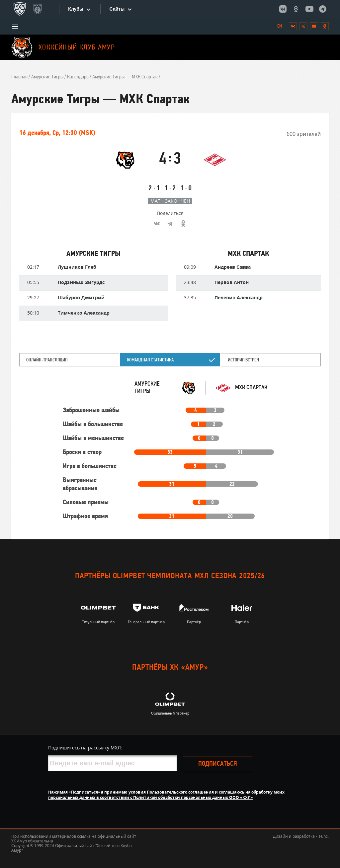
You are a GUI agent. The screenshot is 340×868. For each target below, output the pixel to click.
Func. (324, 836)
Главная (19, 77)
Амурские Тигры (47, 77)
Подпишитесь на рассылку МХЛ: (85, 748)
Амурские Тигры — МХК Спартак (125, 77)
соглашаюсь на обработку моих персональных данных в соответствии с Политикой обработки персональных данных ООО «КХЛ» (166, 795)
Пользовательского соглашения (180, 792)
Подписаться (228, 764)
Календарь (78, 77)
